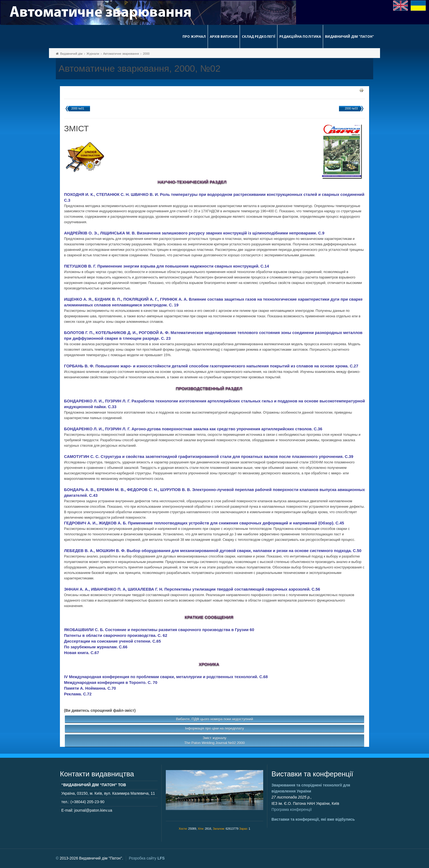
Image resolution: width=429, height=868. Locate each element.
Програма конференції (292, 809)
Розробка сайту (147, 858)
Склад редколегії (259, 37)
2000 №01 (78, 108)
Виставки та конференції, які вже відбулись (313, 819)
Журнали (93, 54)
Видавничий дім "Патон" (350, 37)
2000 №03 (351, 108)
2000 (146, 54)
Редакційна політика (300, 37)
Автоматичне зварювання (121, 54)
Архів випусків (224, 37)
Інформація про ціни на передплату (215, 728)
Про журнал (194, 37)
